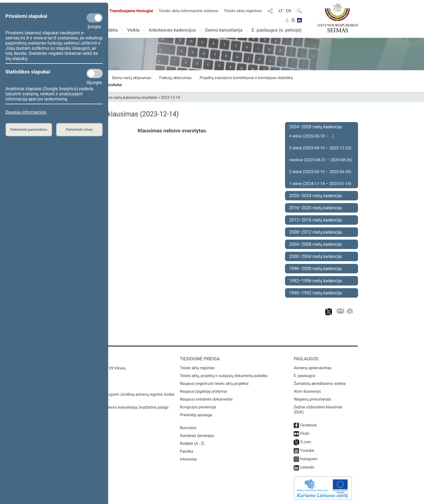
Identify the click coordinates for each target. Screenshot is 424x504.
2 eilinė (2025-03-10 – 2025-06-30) (320, 172)
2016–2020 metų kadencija (315, 208)
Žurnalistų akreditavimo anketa (320, 384)
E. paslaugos (304, 376)
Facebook (308, 425)
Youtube (307, 451)
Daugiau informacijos (26, 112)
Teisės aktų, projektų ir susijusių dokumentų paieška (223, 376)
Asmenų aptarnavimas (313, 368)
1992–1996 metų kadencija (315, 281)
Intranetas (188, 459)
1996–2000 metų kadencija (315, 269)
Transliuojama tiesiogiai (128, 11)
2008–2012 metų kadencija (315, 232)
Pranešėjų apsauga (196, 415)
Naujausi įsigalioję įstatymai (203, 391)
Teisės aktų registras (243, 11)
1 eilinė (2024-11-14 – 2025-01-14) (320, 184)
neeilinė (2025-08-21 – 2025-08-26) (321, 160)
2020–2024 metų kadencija (315, 196)
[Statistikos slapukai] (95, 73)
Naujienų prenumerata (312, 399)
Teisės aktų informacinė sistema (188, 11)
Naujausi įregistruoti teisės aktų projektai (214, 384)
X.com (306, 442)
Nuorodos (188, 428)
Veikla (133, 30)
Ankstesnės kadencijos (172, 30)
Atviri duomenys (307, 391)
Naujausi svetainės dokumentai (206, 399)
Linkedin (307, 467)
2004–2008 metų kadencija (315, 244)
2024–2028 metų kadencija (315, 127)
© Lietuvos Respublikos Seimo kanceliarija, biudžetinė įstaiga (117, 407)
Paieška (186, 451)
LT (281, 11)
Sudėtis (110, 30)
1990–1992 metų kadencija (315, 293)
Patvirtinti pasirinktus (29, 130)
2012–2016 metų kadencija (315, 220)
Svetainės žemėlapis (197, 436)
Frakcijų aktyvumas (175, 78)
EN (289, 11)
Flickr (305, 434)
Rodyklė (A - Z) (192, 443)
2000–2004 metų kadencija (315, 256)
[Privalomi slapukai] (95, 18)
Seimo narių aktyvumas (132, 78)
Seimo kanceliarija (224, 30)
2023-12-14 (170, 98)
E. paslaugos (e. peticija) (276, 30)
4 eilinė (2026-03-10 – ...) (312, 136)
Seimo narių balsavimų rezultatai (130, 98)
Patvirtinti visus (79, 130)
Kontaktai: (78, 359)
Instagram (309, 459)
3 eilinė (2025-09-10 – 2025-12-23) (320, 148)
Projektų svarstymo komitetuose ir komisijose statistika (246, 78)
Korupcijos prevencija (198, 407)
